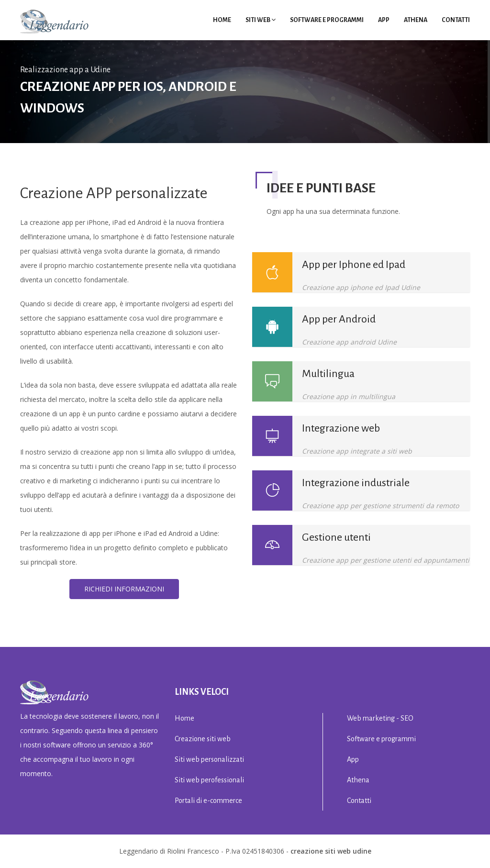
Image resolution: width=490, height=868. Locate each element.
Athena (416, 20)
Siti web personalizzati (209, 759)
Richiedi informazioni (124, 589)
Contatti (456, 20)
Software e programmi (327, 20)
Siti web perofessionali (209, 780)
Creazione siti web (203, 739)
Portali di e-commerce (208, 801)
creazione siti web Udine (331, 851)
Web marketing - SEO (380, 718)
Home (222, 20)
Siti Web (261, 20)
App (384, 20)
